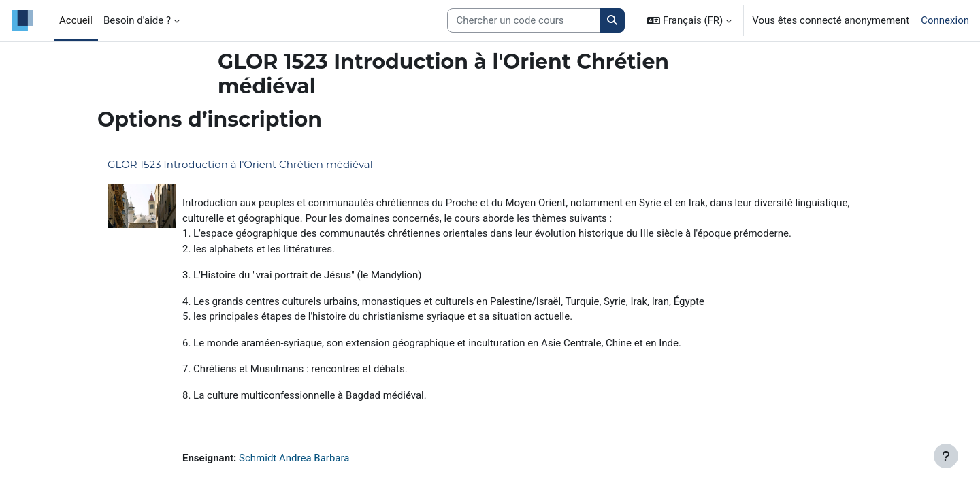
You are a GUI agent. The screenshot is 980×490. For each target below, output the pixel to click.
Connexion (945, 20)
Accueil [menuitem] (76, 20)
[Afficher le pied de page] (946, 456)
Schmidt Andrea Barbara (294, 458)
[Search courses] (524, 21)
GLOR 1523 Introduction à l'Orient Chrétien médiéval (240, 164)
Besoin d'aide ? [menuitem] (137, 20)
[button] (689, 20)
